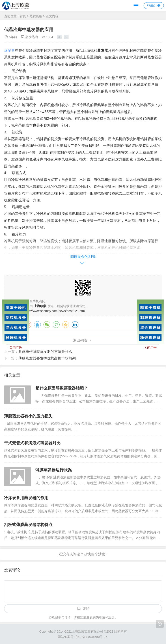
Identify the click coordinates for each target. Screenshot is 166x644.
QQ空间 (66, 325)
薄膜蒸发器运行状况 (54, 470)
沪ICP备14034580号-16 (91, 637)
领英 (75, 325)
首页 (23, 16)
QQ (37, 325)
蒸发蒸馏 (36, 16)
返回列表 (80, 340)
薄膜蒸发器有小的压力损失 (28, 416)
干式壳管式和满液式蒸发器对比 (32, 443)
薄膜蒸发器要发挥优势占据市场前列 (47, 358)
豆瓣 (56, 325)
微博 (28, 325)
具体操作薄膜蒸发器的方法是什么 (45, 352)
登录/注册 (154, 6)
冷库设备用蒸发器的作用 (26, 498)
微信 (47, 325)
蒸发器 (9, 50)
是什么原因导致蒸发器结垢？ (62, 388)
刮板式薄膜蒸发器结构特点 (28, 525)
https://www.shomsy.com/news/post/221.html (54, 311)
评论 (86, 609)
